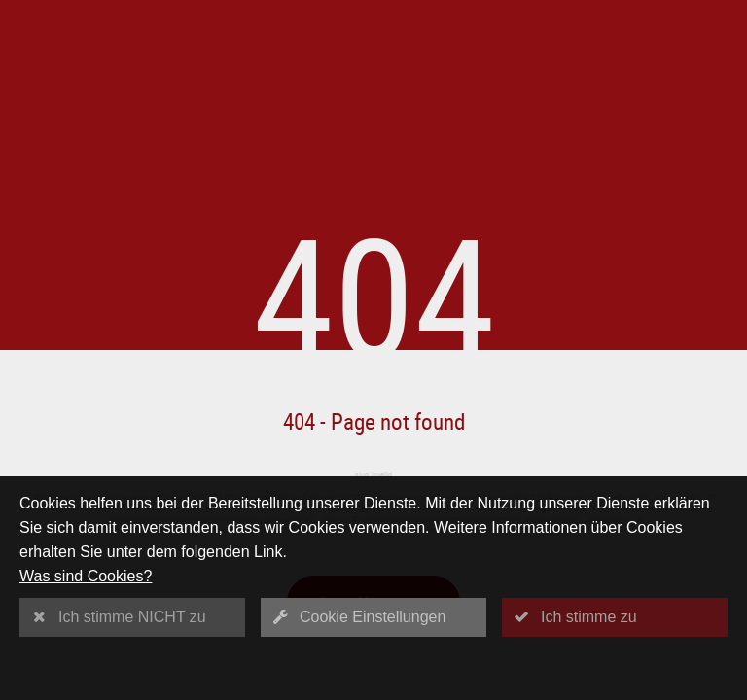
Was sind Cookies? (86, 576)
